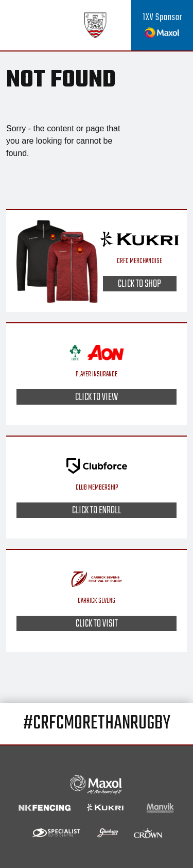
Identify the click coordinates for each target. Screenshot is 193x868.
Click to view (97, 397)
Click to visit (97, 623)
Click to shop (139, 284)
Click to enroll (97, 510)
